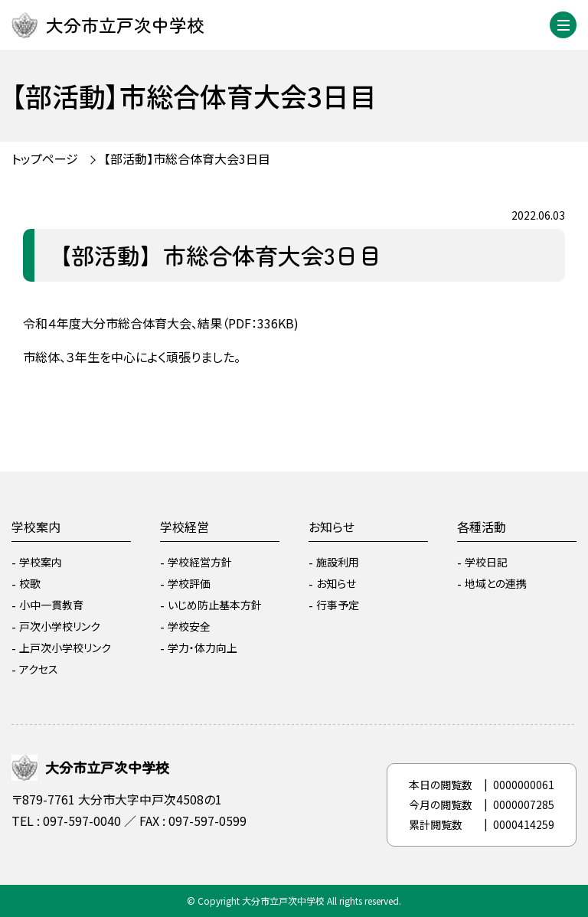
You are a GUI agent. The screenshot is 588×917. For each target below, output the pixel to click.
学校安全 (189, 626)
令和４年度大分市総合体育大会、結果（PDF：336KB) (161, 323)
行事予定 (338, 605)
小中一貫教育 (51, 605)
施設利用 (338, 562)
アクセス (39, 669)
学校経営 (185, 527)
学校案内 (36, 527)
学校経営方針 (200, 562)
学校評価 (189, 583)
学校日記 (486, 562)
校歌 (30, 583)
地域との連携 (496, 583)
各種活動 (482, 527)
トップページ (45, 158)
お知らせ (332, 527)
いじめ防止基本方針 (215, 605)
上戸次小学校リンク (65, 648)
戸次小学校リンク (60, 626)
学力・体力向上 (203, 648)
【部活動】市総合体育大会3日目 (187, 158)
